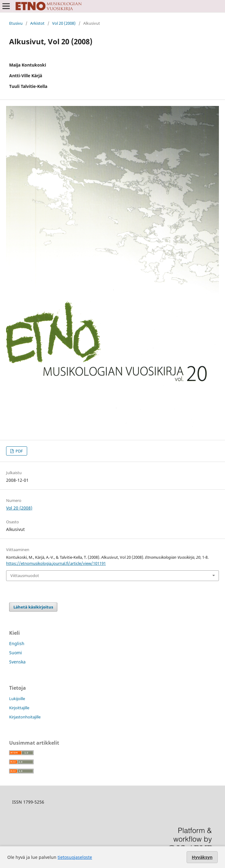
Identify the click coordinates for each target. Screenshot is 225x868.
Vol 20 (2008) (64, 23)
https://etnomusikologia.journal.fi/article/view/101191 (56, 563)
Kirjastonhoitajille (25, 717)
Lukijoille (17, 699)
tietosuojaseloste (75, 857)
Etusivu (16, 23)
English (17, 643)
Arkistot (37, 23)
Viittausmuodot (25, 576)
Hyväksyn (202, 857)
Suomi (16, 653)
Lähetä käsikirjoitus (33, 607)
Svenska (17, 662)
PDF (19, 451)
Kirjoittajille (19, 708)
